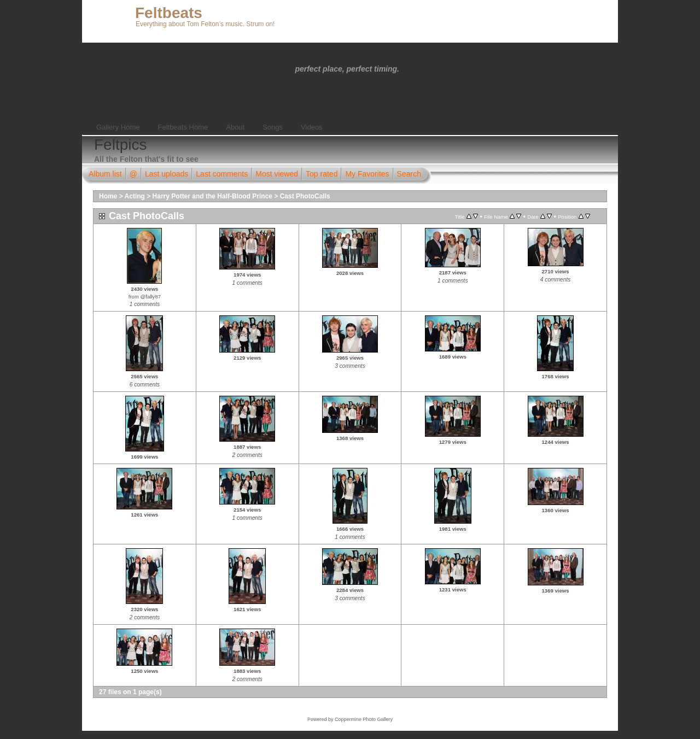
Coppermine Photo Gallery (364, 719)
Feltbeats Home (183, 127)
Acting (135, 196)
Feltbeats (169, 13)
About (235, 127)
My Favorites (367, 174)
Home (108, 196)
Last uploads (167, 174)
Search (409, 174)
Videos (312, 127)
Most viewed (277, 174)
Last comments (222, 174)
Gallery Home (118, 127)
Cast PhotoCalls (305, 196)
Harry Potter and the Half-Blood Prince (212, 196)
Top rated (322, 174)
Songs (273, 127)
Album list (105, 174)
